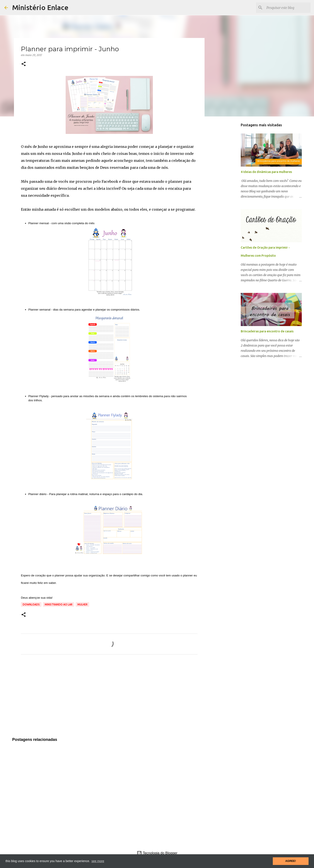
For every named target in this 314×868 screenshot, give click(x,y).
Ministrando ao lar (59, 604)
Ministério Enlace (40, 7)
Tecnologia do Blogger (157, 853)
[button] (24, 64)
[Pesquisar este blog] (288, 8)
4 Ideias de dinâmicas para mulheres (266, 172)
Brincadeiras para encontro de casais (267, 331)
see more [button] (98, 861)
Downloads (31, 604)
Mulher (82, 604)
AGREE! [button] (291, 861)
